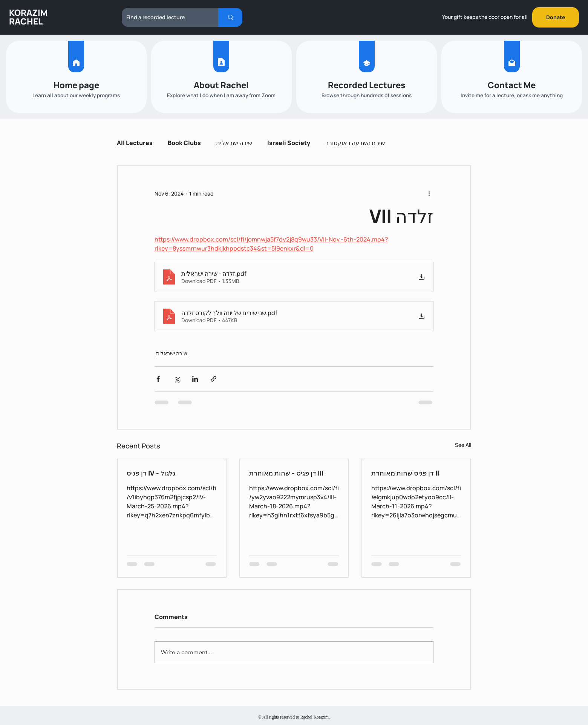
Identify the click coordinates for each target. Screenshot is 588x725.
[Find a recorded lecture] (164, 17)
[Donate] (556, 17)
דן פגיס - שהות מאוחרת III (286, 473)
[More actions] (429, 193)
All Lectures (135, 143)
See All (463, 445)
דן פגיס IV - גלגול (151, 473)
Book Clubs (184, 143)
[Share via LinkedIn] (195, 379)
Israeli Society (289, 143)
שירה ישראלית (234, 143)
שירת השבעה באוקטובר (355, 143)
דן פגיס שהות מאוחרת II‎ (405, 473)
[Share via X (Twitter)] (177, 379)
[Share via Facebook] (158, 379)
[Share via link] (214, 379)
